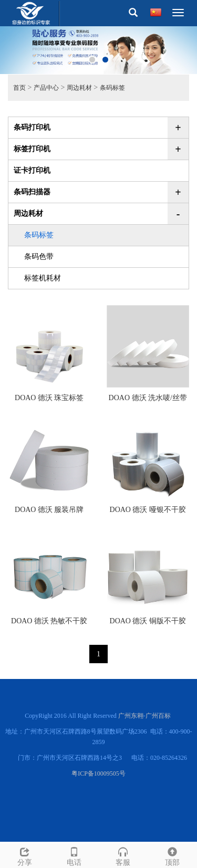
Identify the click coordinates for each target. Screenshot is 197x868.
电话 (74, 855)
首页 (19, 88)
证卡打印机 (32, 170)
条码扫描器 (32, 192)
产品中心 (46, 88)
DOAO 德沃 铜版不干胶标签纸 (148, 624)
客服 (123, 855)
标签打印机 (32, 149)
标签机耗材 (43, 278)
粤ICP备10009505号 (98, 773)
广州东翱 (131, 716)
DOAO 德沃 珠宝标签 (49, 398)
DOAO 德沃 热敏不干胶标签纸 (49, 624)
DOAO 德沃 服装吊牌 (49, 510)
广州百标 (158, 716)
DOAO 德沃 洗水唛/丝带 (148, 398)
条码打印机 (32, 127)
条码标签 (112, 88)
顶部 (172, 855)
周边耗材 (79, 88)
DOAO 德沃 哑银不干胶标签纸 (148, 513)
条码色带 (39, 257)
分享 (25, 855)
